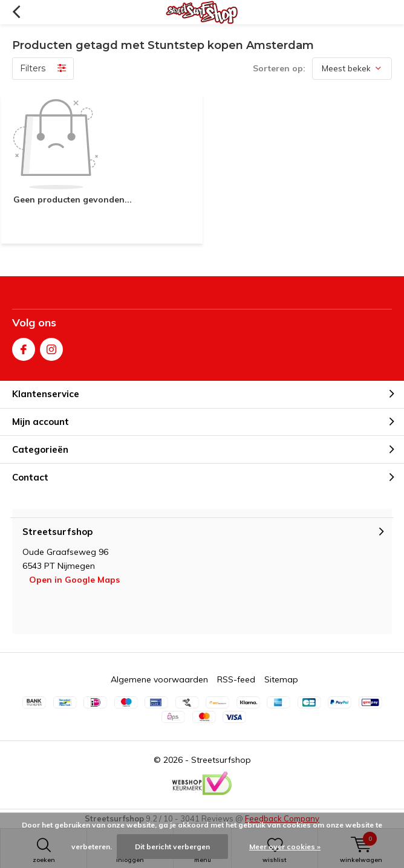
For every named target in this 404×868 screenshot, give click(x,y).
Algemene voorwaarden (159, 679)
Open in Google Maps (74, 580)
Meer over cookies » (285, 847)
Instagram (51, 347)
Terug (16, 12)
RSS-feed (236, 679)
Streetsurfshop (221, 760)
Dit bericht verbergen (172, 847)
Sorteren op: (279, 68)
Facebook (24, 347)
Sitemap (281, 679)
